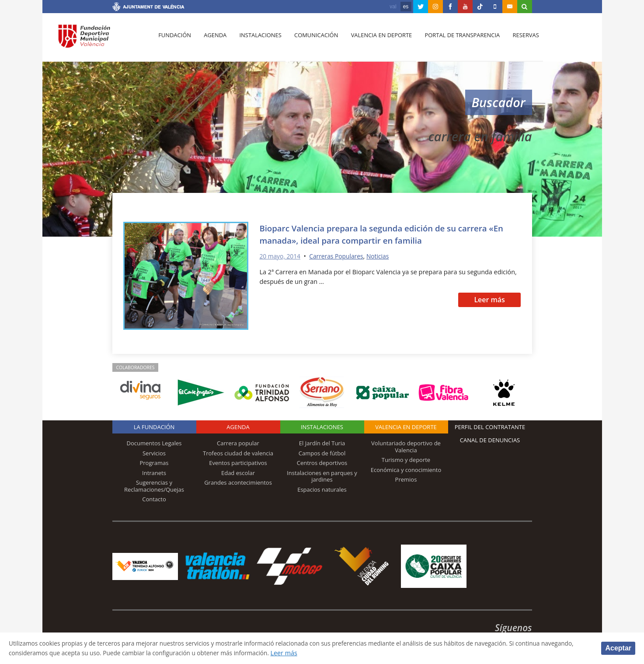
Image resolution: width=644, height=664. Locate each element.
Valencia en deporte (376, 40)
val (393, 7)
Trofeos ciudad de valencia (238, 453)
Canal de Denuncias (490, 440)
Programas (154, 463)
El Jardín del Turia (322, 443)
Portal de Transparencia (456, 40)
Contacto (154, 499)
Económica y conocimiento (406, 470)
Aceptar (618, 648)
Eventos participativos (238, 463)
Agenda (213, 40)
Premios (406, 479)
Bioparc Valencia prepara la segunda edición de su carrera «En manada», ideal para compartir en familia (382, 234)
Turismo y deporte (406, 460)
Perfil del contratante (490, 427)
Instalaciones (257, 40)
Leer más (489, 300)
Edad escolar (238, 473)
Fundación (174, 40)
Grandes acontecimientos (238, 482)
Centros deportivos (322, 463)
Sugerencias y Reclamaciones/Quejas (154, 486)
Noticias (383, 256)
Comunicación (312, 40)
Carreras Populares (339, 256)
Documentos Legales (154, 443)
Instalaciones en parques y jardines (322, 476)
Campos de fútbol (322, 453)
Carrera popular (238, 443)
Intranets (154, 473)
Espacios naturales (322, 489)
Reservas (519, 40)
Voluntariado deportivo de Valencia (406, 447)
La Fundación (154, 427)
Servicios (154, 453)
